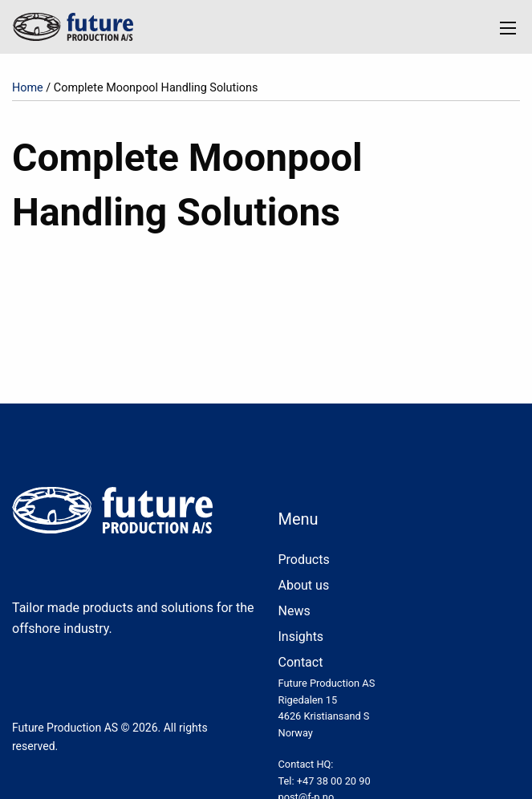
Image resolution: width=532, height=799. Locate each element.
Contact (301, 662)
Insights (301, 637)
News (294, 611)
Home (28, 88)
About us (304, 585)
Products (304, 560)
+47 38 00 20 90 (334, 781)
